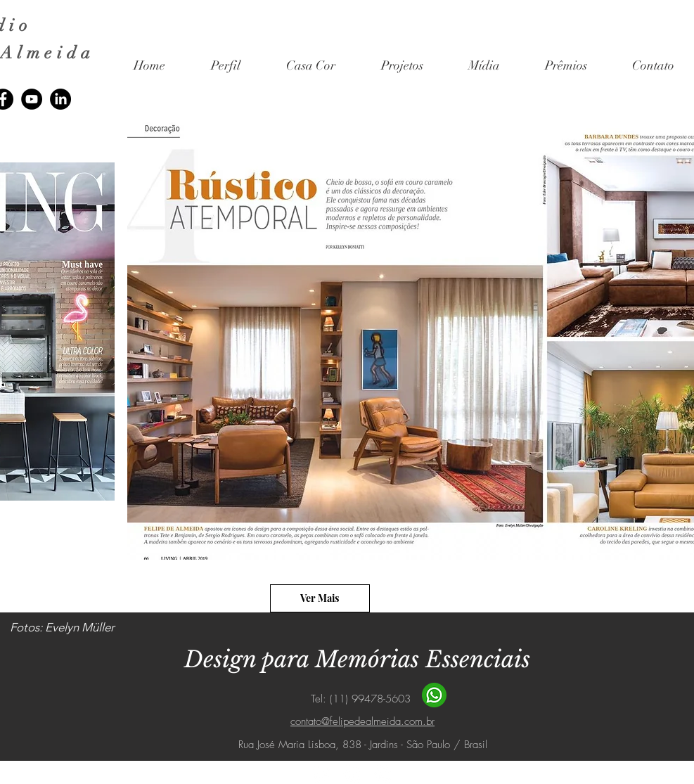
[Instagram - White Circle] (321, 773)
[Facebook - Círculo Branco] (352, 773)
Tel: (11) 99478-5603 (362, 699)
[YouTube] (32, 99)
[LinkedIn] (60, 99)
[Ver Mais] (320, 598)
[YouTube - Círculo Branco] (383, 773)
